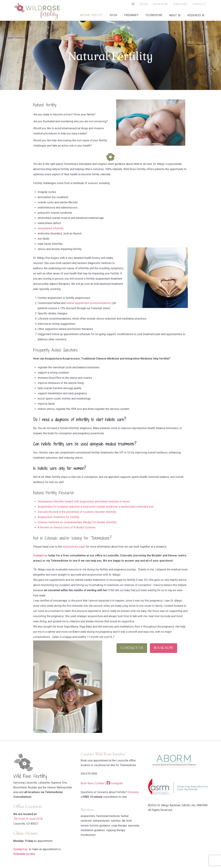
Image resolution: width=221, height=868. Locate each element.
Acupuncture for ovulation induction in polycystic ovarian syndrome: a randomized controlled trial (95, 507)
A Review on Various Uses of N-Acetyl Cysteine (67, 527)
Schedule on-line (24, 854)
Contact (100, 783)
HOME (144, 4)
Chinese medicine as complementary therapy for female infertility (77, 522)
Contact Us (132, 648)
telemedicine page (74, 547)
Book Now (163, 648)
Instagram (117, 783)
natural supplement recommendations (88, 303)
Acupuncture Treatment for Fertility (58, 517)
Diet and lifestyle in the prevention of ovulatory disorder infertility (77, 512)
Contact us (40, 555)
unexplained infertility (51, 228)
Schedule (133, 792)
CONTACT (199, 4)
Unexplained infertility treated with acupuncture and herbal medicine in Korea (84, 501)
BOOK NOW (161, 4)
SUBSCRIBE (180, 4)
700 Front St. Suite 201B (28, 819)
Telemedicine (100, 538)
